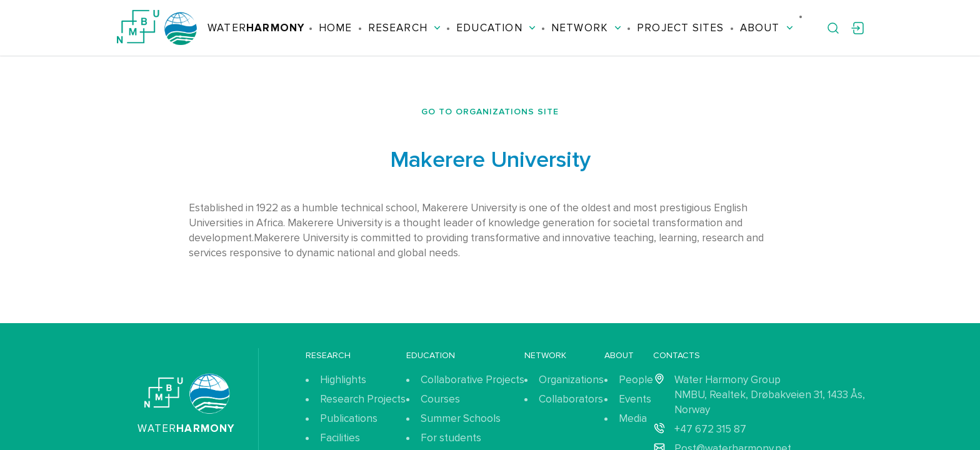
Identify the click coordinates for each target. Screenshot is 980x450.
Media (633, 418)
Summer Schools (461, 418)
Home (336, 28)
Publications (349, 418)
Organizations (571, 380)
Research (405, 28)
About (767, 28)
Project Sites (680, 28)
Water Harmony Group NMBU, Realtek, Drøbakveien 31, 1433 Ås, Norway (770, 395)
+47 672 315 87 (710, 429)
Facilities (340, 438)
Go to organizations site (490, 112)
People (636, 380)
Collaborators (571, 399)
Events (635, 399)
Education (496, 28)
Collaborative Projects (472, 380)
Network (586, 28)
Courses (440, 399)
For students (451, 438)
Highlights (343, 380)
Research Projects (363, 399)
